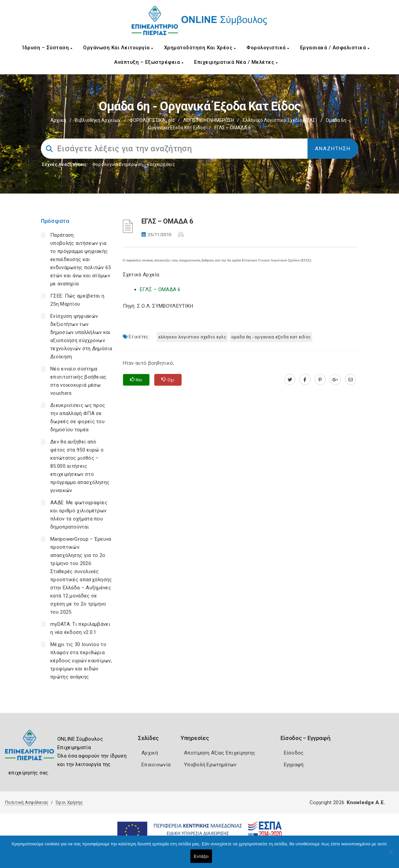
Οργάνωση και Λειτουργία (118, 48)
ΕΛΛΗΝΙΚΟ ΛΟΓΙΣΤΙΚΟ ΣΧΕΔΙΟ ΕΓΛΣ (192, 337)
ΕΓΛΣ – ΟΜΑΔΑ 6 (160, 289)
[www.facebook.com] (305, 380)
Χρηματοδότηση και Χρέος (200, 48)
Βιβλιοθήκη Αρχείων (98, 120)
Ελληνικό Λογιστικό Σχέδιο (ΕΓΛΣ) (280, 120)
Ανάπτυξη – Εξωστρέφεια (149, 62)
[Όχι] (391, 855)
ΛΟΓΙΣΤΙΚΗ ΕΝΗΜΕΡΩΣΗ (209, 120)
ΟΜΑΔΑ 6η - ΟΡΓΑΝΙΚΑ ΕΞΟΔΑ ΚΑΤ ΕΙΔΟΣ (271, 337)
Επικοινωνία (156, 765)
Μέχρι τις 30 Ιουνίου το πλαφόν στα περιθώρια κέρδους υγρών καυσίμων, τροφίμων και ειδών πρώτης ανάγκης (81, 661)
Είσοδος (294, 753)
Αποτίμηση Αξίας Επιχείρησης (220, 753)
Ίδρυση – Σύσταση (47, 48)
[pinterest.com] (320, 380)
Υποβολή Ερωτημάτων (210, 765)
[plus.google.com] (335, 380)
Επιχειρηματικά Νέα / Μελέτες (236, 62)
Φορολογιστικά (268, 48)
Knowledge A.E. (366, 802)
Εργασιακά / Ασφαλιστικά (335, 48)
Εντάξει (201, 856)
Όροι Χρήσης (69, 802)
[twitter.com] (290, 380)
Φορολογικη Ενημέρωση (118, 164)
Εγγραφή (294, 765)
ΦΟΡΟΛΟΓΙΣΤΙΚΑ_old (152, 120)
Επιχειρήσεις (161, 164)
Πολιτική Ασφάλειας (27, 802)
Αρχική (58, 120)
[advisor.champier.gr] (351, 380)
